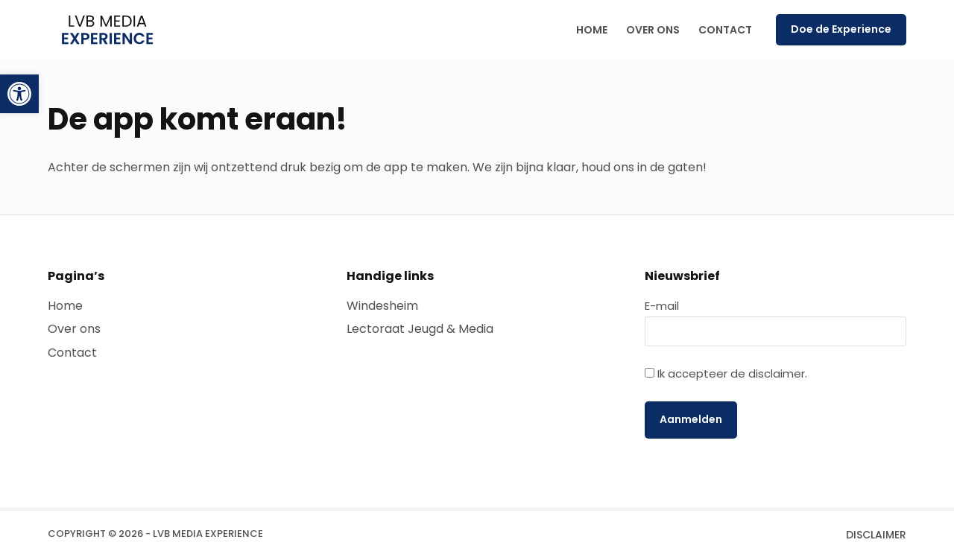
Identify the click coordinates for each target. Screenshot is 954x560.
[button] (19, 94)
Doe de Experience (841, 29)
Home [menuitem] (592, 30)
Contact (72, 353)
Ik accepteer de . (732, 373)
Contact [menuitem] (725, 30)
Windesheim (382, 306)
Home (65, 306)
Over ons (74, 329)
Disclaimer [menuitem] (876, 535)
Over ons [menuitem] (653, 30)
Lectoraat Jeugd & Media (420, 329)
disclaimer (777, 373)
